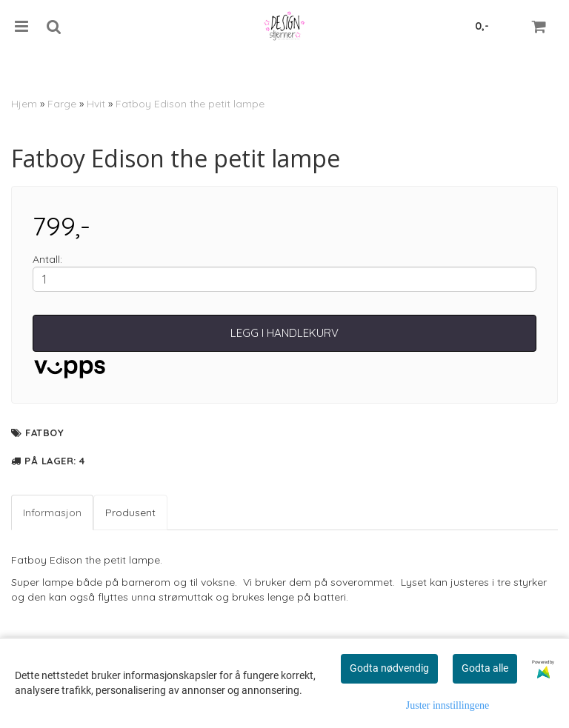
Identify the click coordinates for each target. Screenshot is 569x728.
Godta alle (485, 668)
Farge (62, 104)
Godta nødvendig (389, 668)
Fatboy (44, 433)
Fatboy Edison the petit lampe (190, 104)
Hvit (96, 104)
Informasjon (52, 512)
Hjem (24, 104)
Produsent (130, 512)
